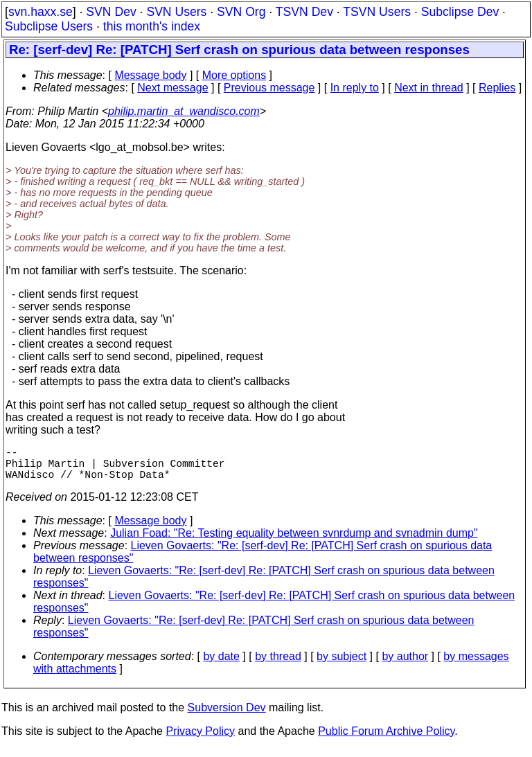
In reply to (355, 88)
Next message (172, 88)
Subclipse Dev (460, 12)
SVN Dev (111, 12)
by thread (278, 665)
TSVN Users (377, 12)
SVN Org (241, 12)
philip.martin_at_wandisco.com (184, 111)
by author (405, 665)
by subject (342, 665)
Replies (497, 88)
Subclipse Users (49, 26)
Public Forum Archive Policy (386, 739)
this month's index (152, 26)
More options (234, 75)
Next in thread (429, 88)
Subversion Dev (227, 716)
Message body (150, 75)
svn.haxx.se (41, 12)
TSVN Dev (304, 12)
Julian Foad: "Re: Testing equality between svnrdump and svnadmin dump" (294, 541)
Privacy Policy (200, 739)
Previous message (269, 88)
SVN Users (176, 12)
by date (221, 665)
